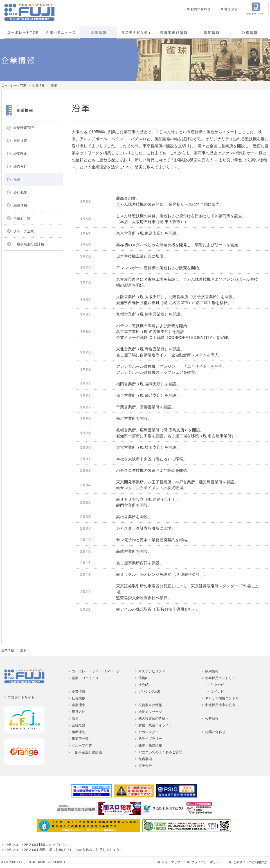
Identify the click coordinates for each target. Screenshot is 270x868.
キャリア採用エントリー (224, 698)
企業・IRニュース (60, 33)
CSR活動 (136, 33)
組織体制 (20, 205)
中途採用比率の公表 (220, 705)
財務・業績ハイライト (155, 725)
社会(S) (144, 685)
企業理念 (20, 154)
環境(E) (144, 678)
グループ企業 (24, 231)
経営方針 (20, 167)
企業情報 (98, 33)
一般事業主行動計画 (29, 244)
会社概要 (20, 192)
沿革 (17, 180)
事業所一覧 (22, 218)
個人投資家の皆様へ (154, 719)
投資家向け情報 (174, 33)
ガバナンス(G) (149, 692)
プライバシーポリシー (207, 862)
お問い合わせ (215, 732)
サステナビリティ (152, 671)
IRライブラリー (150, 739)
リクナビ (217, 685)
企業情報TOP (24, 128)
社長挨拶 (20, 141)
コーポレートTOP (23, 33)
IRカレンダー (148, 732)
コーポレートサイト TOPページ (96, 671)
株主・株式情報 (150, 745)
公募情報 (249, 33)
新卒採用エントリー (220, 678)
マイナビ (217, 692)
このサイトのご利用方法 (250, 862)
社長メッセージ (150, 712)
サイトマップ (171, 862)
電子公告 (145, 766)
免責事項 (145, 759)
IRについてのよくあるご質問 (160, 752)
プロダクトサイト (21, 697)
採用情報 (212, 33)
